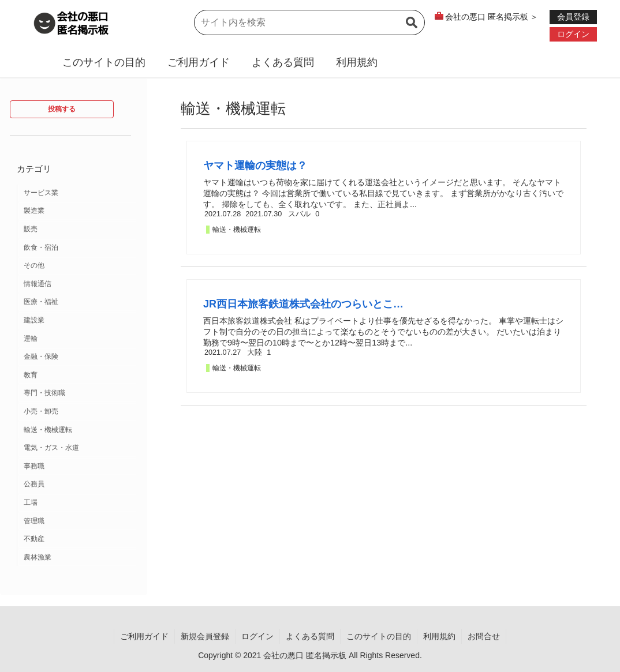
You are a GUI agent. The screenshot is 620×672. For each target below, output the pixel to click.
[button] (412, 29)
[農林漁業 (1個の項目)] (77, 558)
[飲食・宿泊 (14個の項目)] (77, 248)
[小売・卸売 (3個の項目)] (77, 412)
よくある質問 (283, 62)
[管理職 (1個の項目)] (77, 521)
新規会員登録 (205, 636)
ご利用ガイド (199, 62)
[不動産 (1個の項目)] (77, 539)
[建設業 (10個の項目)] (77, 321)
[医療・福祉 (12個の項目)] (77, 302)
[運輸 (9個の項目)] (77, 339)
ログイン (257, 636)
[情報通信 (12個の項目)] (77, 284)
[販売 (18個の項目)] (77, 230)
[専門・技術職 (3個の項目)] (77, 393)
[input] (309, 22)
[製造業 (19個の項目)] (77, 211)
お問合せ (484, 636)
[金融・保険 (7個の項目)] (77, 357)
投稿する (62, 109)
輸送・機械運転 (237, 230)
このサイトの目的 (104, 62)
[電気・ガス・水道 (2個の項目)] (77, 448)
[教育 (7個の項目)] (77, 376)
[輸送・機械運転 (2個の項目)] (77, 430)
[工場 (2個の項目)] (77, 503)
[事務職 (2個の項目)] (77, 467)
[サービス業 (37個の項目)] (77, 193)
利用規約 (357, 62)
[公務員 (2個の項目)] (77, 485)
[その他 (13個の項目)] (77, 266)
